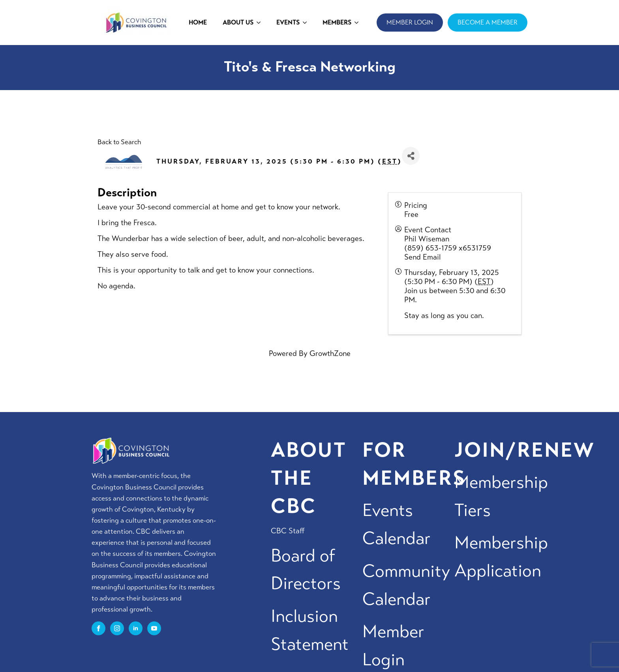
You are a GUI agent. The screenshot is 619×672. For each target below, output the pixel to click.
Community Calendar (406, 585)
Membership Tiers (501, 496)
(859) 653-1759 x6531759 (448, 248)
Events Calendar (397, 524)
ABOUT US (238, 22)
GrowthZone (330, 353)
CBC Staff (288, 531)
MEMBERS (337, 22)
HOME (198, 22)
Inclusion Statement (310, 630)
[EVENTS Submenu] (307, 23)
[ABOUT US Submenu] (261, 23)
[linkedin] (136, 628)
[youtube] (154, 628)
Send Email (423, 257)
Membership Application (501, 557)
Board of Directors (306, 570)
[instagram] (117, 628)
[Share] (411, 156)
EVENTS (288, 22)
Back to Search (119, 142)
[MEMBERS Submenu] (359, 23)
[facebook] (98, 628)
